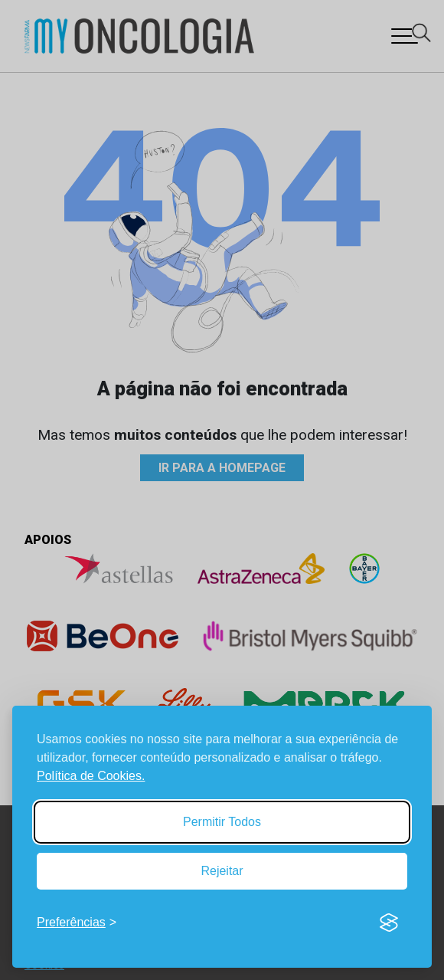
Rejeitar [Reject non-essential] (222, 871)
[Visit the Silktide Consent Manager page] (389, 923)
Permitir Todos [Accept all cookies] (222, 822)
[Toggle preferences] (77, 923)
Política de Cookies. (91, 776)
